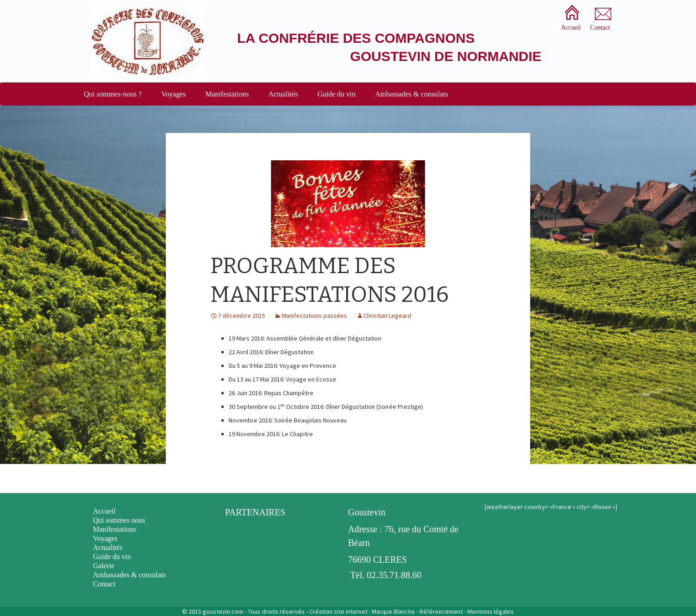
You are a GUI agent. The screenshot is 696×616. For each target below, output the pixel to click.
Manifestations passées (314, 316)
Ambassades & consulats (412, 94)
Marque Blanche (393, 611)
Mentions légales (491, 611)
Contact (104, 584)
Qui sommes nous (119, 520)
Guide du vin (337, 94)
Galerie (104, 566)
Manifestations (227, 94)
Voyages (174, 94)
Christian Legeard (387, 316)
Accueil (104, 511)
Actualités (283, 94)
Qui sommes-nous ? (113, 94)
